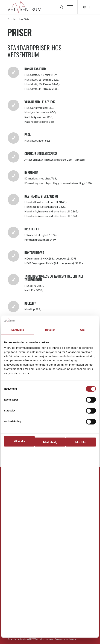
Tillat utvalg (50, 442)
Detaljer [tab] (50, 330)
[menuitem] (60, 7)
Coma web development (66, 639)
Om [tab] (82, 330)
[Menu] (68, 7)
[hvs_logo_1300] (41, 7)
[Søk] (60, 7)
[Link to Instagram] (85, 7)
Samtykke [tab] (18, 330)
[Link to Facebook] (90, 7)
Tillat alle (19, 441)
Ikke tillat (81, 442)
